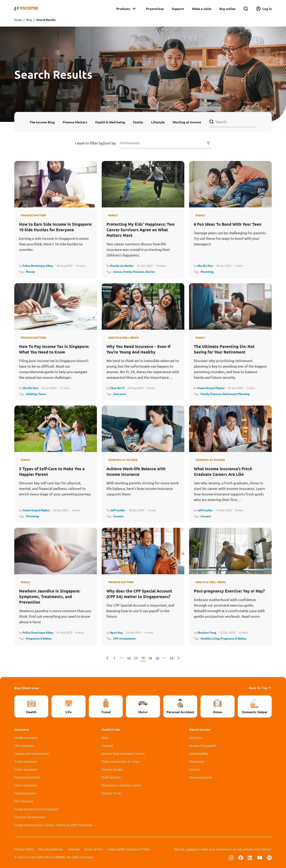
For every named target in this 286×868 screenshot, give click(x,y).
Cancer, (118, 272)
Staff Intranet (111, 777)
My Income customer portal (121, 785)
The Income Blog (42, 122)
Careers (118, 516)
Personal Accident (27, 777)
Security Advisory (51, 849)
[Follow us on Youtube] (260, 857)
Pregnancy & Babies (39, 638)
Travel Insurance (26, 761)
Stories (150, 272)
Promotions (155, 9)
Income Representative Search (123, 753)
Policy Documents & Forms (121, 761)
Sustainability (199, 753)
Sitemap (74, 849)
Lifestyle (158, 122)
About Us (196, 737)
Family (138, 122)
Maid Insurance (25, 793)
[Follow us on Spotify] (269, 857)
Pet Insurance (24, 801)
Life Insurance (24, 745)
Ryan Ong (116, 632)
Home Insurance (26, 785)
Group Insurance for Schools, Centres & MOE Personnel (53, 825)
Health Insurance (26, 737)
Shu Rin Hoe (205, 266)
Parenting (207, 272)
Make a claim (202, 9)
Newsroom (197, 761)
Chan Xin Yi (117, 388)
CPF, (116, 638)
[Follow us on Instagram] (231, 857)
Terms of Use (94, 849)
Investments (128, 638)
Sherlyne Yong (207, 632)
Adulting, (32, 394)
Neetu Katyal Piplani (211, 388)
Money (30, 272)
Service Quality (112, 769)
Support (178, 9)
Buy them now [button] (27, 688)
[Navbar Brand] (26, 9)
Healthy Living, (211, 638)
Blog (29, 20)
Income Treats (112, 793)
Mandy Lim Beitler (122, 266)
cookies (191, 849)
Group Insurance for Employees (36, 809)
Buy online (227, 9)
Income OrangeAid (202, 745)
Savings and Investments (32, 753)
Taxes (42, 394)
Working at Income (187, 122)
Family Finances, (134, 272)
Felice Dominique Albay (38, 266)
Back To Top (260, 688)
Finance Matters (75, 122)
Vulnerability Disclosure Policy (129, 849)
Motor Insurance (26, 769)
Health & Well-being (110, 122)
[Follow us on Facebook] (241, 857)
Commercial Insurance (30, 817)
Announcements (201, 777)
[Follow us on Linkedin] (250, 857)
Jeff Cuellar (118, 510)
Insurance (120, 394)
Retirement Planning (236, 394)
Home (18, 20)
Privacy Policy (24, 849)
